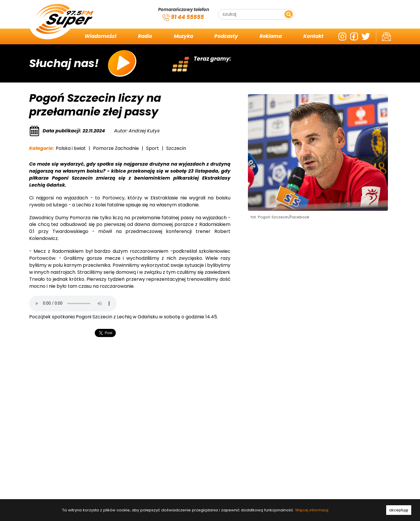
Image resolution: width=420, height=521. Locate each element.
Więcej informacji (312, 510)
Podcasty (226, 36)
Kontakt (313, 36)
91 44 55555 (183, 17)
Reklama (271, 36)
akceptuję (399, 510)
